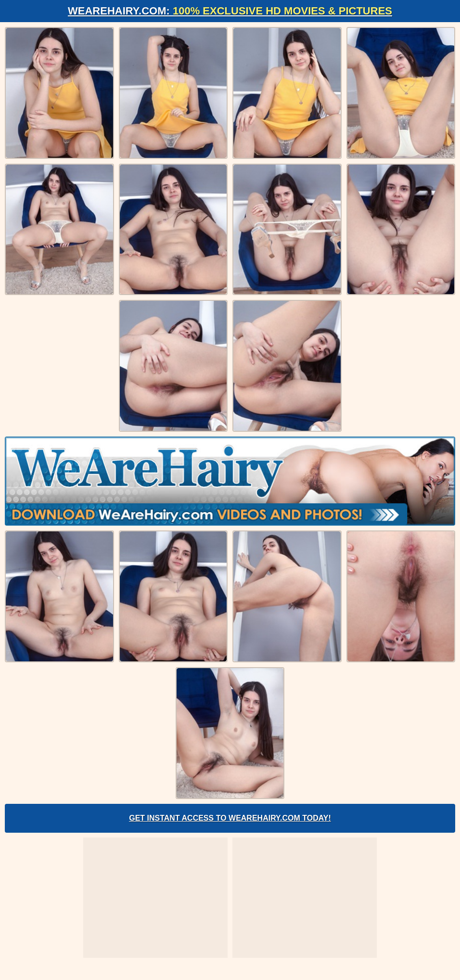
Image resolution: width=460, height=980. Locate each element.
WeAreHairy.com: (230, 11)
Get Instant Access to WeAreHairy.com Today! (230, 818)
